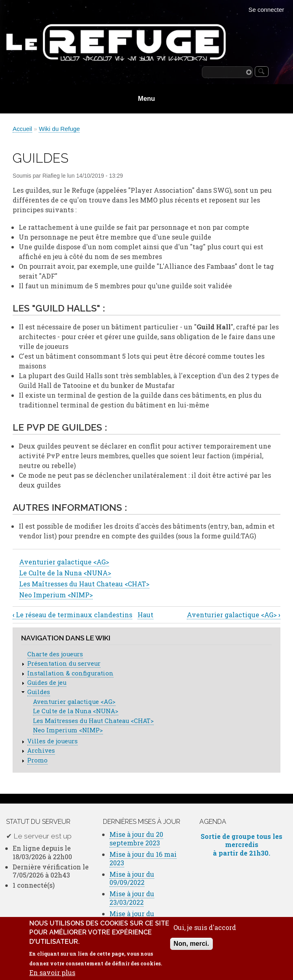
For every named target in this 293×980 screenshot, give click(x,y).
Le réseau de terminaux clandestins (72, 615)
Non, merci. (191, 950)
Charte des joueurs (55, 654)
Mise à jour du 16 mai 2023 (143, 858)
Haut (145, 615)
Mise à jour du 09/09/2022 (132, 878)
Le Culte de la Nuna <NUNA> (65, 573)
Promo (37, 760)
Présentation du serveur (64, 663)
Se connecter (267, 10)
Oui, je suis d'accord (205, 934)
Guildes (39, 692)
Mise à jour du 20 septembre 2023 (136, 838)
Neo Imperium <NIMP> (56, 595)
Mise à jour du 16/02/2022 (132, 918)
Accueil (22, 129)
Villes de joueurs (52, 741)
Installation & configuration (70, 673)
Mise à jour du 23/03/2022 (132, 898)
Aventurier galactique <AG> (64, 562)
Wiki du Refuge (59, 129)
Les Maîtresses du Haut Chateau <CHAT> (84, 584)
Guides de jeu (47, 683)
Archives (41, 750)
